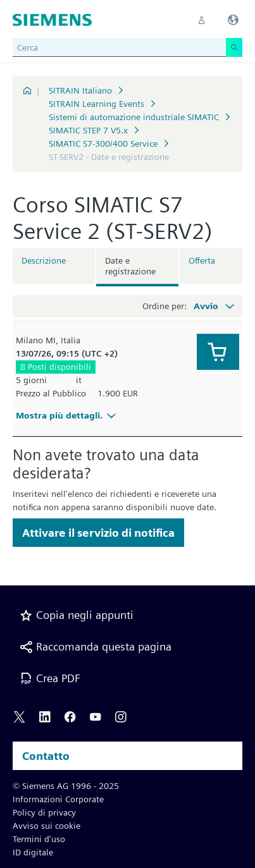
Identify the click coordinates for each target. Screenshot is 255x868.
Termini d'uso (39, 839)
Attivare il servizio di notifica (98, 533)
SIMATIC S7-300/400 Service (103, 144)
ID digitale (33, 852)
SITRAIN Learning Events (96, 104)
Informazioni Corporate (58, 799)
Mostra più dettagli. (68, 415)
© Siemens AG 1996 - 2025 (66, 786)
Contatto (46, 756)
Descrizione (44, 260)
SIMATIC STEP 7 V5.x (88, 130)
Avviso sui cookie (47, 826)
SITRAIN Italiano (80, 90)
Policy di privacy (44, 812)
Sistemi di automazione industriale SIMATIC (134, 117)
